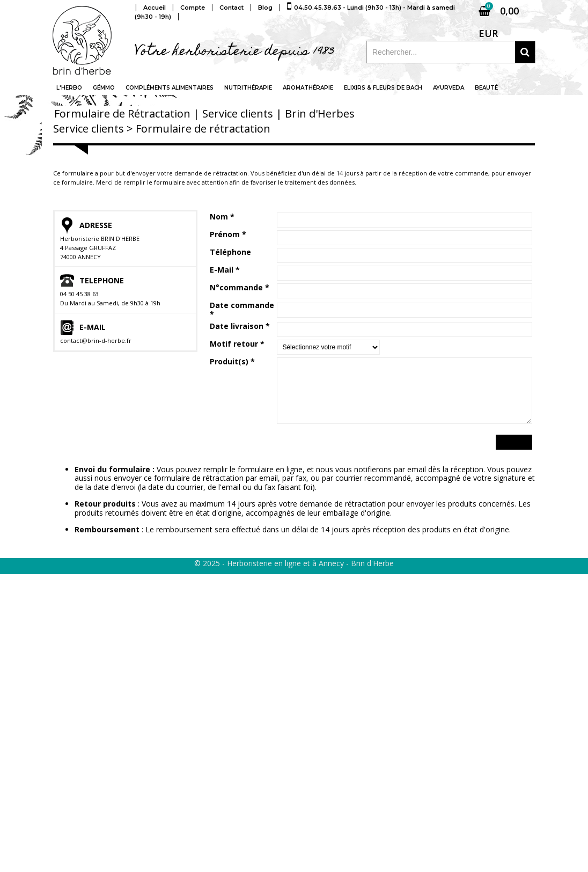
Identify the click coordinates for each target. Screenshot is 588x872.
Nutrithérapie (248, 88)
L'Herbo (69, 88)
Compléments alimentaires (170, 88)
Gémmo (104, 88)
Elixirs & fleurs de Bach (383, 88)
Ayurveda (449, 88)
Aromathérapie (308, 88)
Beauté (486, 88)
